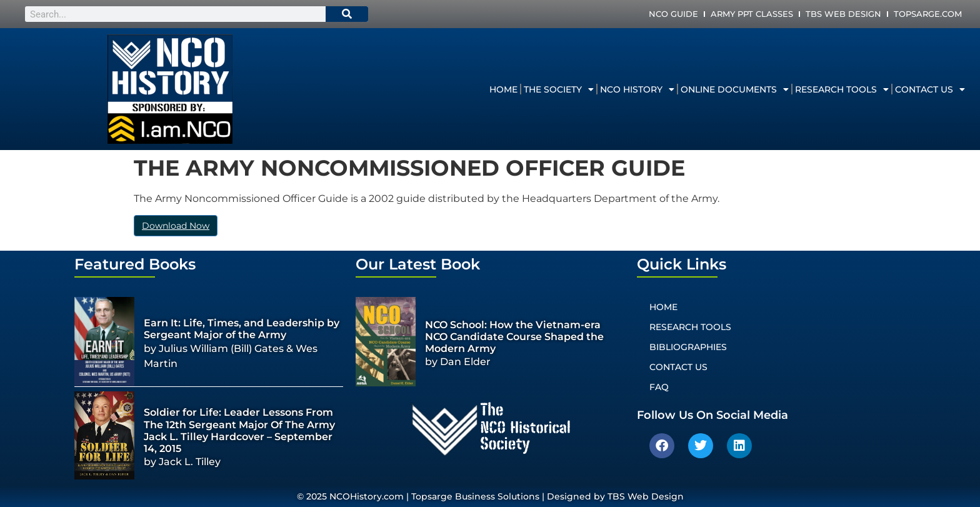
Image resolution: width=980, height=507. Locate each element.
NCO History (637, 89)
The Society (559, 89)
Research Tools (842, 89)
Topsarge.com (928, 14)
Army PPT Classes (752, 14)
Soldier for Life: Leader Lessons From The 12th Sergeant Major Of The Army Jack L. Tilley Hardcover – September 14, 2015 (239, 430)
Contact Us (930, 89)
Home (503, 89)
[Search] (347, 14)
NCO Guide (673, 14)
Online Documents (735, 89)
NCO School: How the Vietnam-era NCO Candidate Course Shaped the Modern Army (514, 337)
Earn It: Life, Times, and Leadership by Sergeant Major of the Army (242, 329)
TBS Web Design (843, 14)
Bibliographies (688, 347)
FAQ (659, 387)
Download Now (176, 226)
